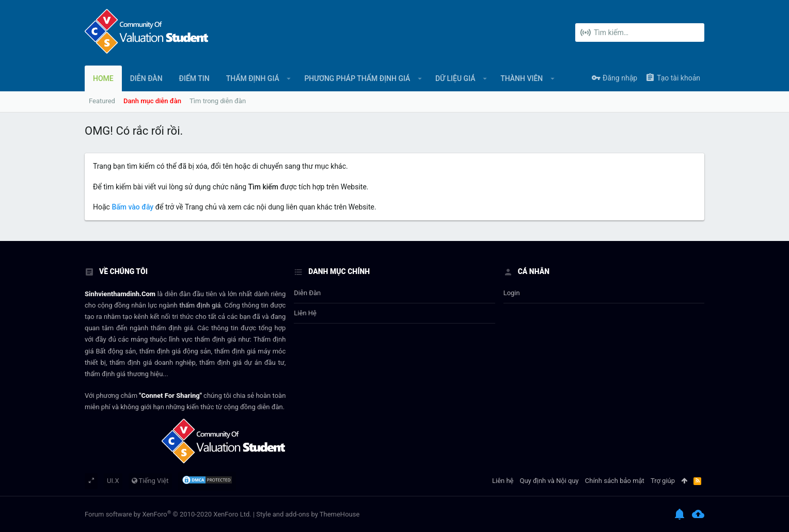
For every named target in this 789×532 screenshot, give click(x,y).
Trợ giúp (663, 481)
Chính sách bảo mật (615, 481)
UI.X (113, 481)
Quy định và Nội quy (549, 481)
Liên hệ (305, 313)
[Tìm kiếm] (640, 33)
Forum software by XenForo (168, 514)
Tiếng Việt (150, 481)
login (512, 293)
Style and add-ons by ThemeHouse (308, 514)
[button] (289, 78)
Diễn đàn (307, 293)
